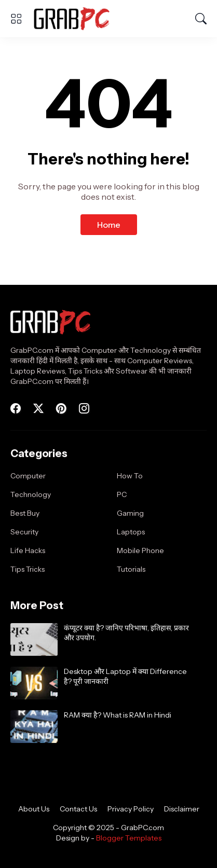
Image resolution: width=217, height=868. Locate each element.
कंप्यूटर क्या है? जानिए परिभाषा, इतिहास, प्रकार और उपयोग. (126, 633)
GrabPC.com (143, 828)
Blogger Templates (129, 838)
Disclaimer (182, 809)
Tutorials (131, 569)
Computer (28, 476)
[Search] (201, 19)
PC (122, 494)
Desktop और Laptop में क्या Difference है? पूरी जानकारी (125, 677)
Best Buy (25, 513)
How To (130, 476)
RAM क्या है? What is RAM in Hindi (118, 715)
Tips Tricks (28, 569)
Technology (31, 494)
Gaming (130, 513)
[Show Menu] (16, 19)
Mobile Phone (140, 550)
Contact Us (78, 809)
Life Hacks (28, 550)
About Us (34, 809)
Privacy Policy (131, 809)
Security (24, 532)
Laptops (131, 532)
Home (109, 225)
